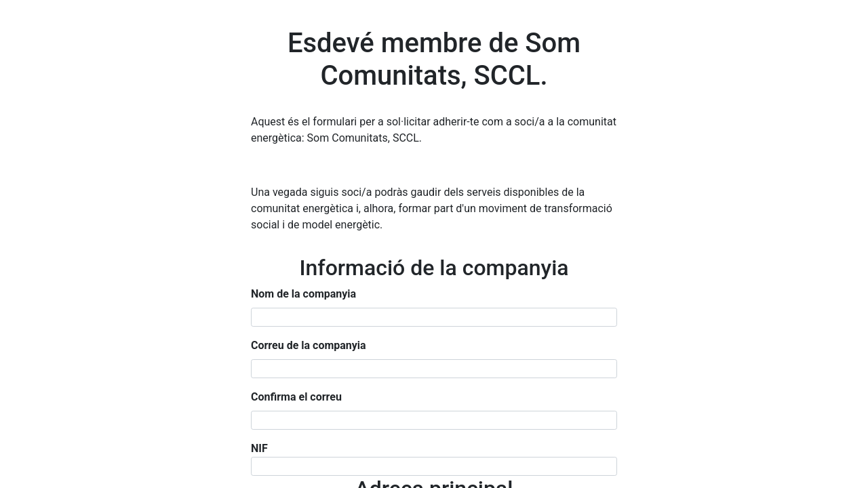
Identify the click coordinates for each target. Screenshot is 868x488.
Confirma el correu (296, 397)
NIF (259, 448)
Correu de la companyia (309, 345)
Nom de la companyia (303, 294)
